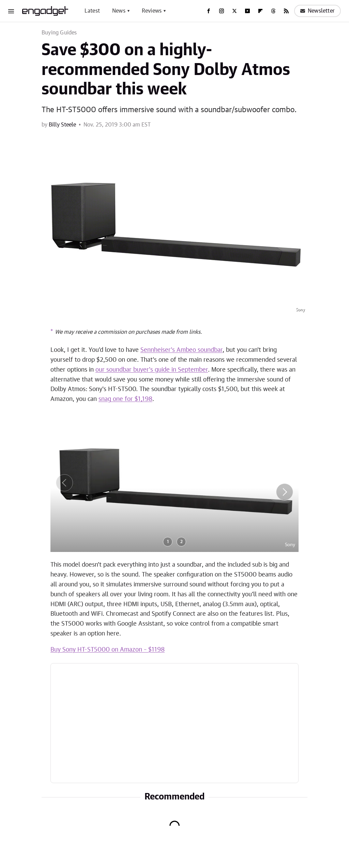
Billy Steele (62, 125)
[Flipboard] (260, 11)
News (119, 11)
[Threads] (273, 11)
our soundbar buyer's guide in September (152, 370)
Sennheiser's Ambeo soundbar (181, 350)
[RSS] (286, 11)
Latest (92, 11)
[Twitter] (234, 11)
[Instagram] (222, 11)
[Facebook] (209, 11)
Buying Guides (59, 33)
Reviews (152, 11)
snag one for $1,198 (125, 399)
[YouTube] (247, 11)
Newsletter (317, 11)
